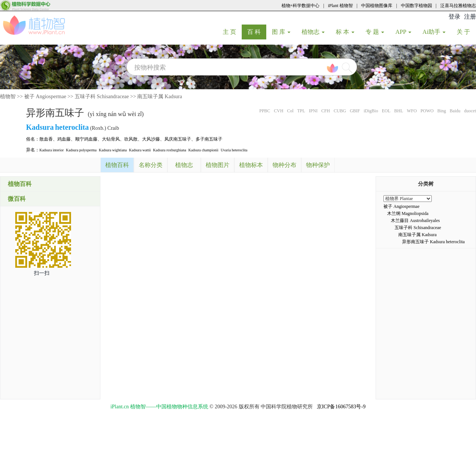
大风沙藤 (151, 139)
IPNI (313, 111)
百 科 (257, 32)
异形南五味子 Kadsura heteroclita (433, 242)
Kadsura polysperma (81, 150)
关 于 (466, 32)
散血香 (46, 139)
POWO (427, 111)
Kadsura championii (204, 150)
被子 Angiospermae (45, 97)
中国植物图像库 (377, 6)
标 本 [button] (345, 32)
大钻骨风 (111, 139)
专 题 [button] (375, 32)
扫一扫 (42, 273)
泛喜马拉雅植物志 (458, 6)
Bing (442, 111)
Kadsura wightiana (113, 150)
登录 (454, 17)
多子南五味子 (209, 139)
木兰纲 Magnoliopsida (408, 213)
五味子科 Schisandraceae (102, 97)
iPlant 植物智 (340, 6)
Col (290, 111)
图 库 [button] (281, 32)
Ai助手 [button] (434, 32)
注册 (470, 17)
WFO (412, 111)
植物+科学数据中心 (301, 6)
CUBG (340, 111)
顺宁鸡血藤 (86, 139)
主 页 (232, 32)
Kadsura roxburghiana (170, 150)
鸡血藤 (64, 139)
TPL (301, 111)
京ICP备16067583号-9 (341, 407)
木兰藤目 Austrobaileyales (415, 221)
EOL (386, 111)
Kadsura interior (52, 150)
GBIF (355, 111)
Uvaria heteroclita (234, 150)
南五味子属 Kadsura (160, 97)
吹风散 (131, 139)
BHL (399, 111)
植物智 (8, 97)
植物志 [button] (313, 32)
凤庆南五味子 (178, 139)
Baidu (455, 111)
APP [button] (403, 32)
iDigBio (371, 111)
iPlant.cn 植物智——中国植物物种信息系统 (159, 407)
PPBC (265, 111)
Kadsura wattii (140, 150)
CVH (279, 111)
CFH (326, 111)
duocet (470, 111)
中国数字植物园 (416, 6)
